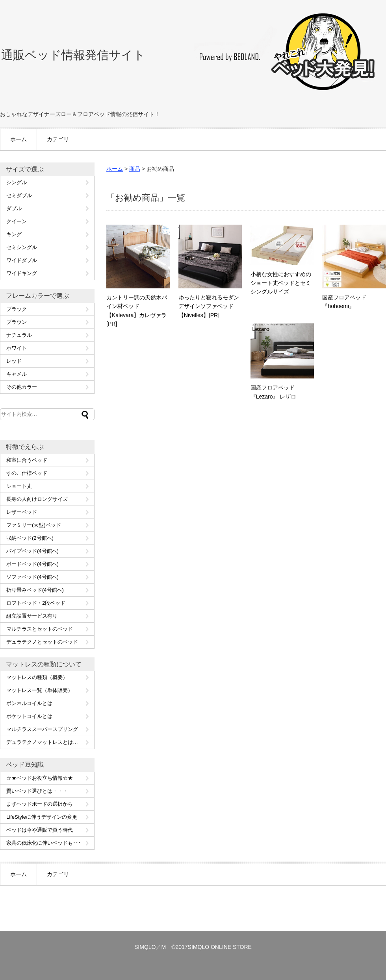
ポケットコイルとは (29, 716)
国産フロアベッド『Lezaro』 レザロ (274, 392)
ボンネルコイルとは (29, 703)
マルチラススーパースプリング (42, 729)
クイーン (17, 221)
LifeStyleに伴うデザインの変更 (42, 817)
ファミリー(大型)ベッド (34, 525)
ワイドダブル (22, 260)
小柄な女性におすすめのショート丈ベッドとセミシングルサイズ (281, 283)
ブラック (17, 309)
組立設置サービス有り (32, 616)
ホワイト (17, 348)
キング (14, 234)
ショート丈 (19, 486)
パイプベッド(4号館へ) (32, 551)
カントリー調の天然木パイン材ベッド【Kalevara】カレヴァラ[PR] (137, 311)
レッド (14, 361)
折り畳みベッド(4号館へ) (35, 590)
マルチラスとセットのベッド (40, 629)
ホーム (19, 139)
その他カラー (22, 387)
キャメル (17, 374)
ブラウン (17, 322)
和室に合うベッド (27, 460)
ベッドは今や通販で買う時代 (40, 830)
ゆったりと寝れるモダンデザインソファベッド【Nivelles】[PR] (209, 306)
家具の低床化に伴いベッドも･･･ (44, 843)
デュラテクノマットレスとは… (42, 742)
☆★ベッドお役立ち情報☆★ (40, 778)
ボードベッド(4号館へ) (32, 564)
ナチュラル (19, 335)
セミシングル (22, 247)
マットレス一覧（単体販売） (40, 690)
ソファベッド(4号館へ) (32, 577)
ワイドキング (22, 273)
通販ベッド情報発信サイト (73, 55)
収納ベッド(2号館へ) (30, 538)
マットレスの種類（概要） (37, 677)
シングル (17, 182)
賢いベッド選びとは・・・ (37, 791)
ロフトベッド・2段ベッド (36, 603)
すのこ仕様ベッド (27, 473)
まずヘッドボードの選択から (40, 804)
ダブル (14, 208)
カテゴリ (58, 139)
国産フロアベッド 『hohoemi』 (344, 302)
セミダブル (19, 195)
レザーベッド (22, 512)
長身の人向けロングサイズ (37, 499)
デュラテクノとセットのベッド (42, 642)
